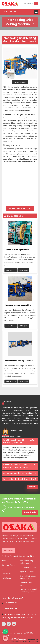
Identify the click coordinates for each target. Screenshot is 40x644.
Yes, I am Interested (20, 208)
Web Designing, (33, 639)
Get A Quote (20, 82)
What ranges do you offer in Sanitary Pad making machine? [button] (19, 441)
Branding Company (32, 641)
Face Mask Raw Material (26, 584)
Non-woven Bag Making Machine (26, 562)
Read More (11, 270)
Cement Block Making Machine (19, 361)
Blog (3, 569)
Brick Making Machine (28, 567)
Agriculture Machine (28, 572)
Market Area (6, 578)
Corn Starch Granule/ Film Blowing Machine (28, 591)
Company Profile (8, 565)
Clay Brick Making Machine (17, 250)
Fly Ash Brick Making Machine (18, 305)
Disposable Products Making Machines (28, 577)
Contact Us (6, 574)
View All (32, 487)
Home (4, 561)
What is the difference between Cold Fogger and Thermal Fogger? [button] (19, 466)
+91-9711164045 (11, 609)
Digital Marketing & (18, 641)
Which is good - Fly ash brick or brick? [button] (20, 479)
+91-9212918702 (10, 12)
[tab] (20, 441)
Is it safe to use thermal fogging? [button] (18, 473)
